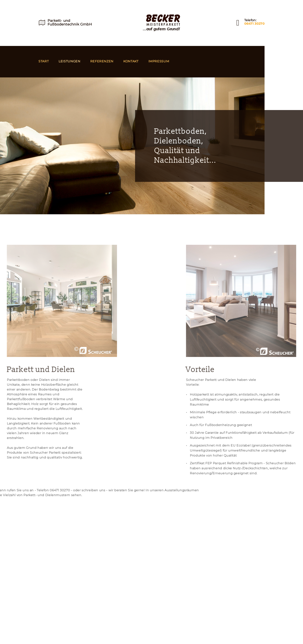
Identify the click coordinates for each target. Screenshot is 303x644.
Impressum (159, 61)
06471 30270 (254, 24)
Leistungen (69, 61)
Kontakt (131, 61)
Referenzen (102, 61)
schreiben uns (28, 490)
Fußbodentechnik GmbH (70, 24)
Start (44, 61)
